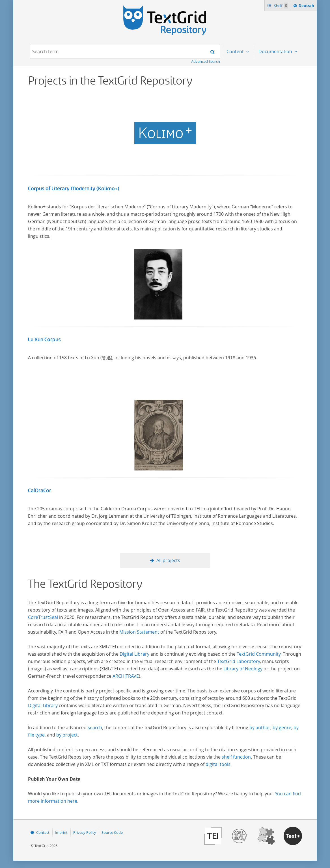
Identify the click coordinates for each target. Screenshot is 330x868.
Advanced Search (206, 61)
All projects (168, 560)
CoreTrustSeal (43, 617)
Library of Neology (243, 669)
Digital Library (134, 654)
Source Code (112, 832)
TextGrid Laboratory (239, 661)
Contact (43, 832)
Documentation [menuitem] (276, 51)
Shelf (281, 6)
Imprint (61, 832)
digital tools (218, 764)
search (95, 727)
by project (67, 735)
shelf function (236, 757)
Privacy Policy (85, 832)
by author (260, 727)
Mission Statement (139, 632)
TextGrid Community (259, 654)
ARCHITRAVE (126, 676)
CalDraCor (40, 491)
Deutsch (307, 7)
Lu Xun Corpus (44, 340)
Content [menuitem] (236, 51)
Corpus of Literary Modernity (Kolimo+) (74, 189)
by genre (282, 727)
